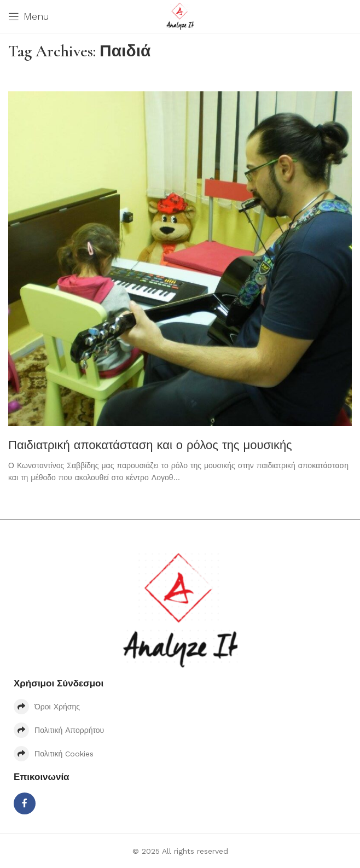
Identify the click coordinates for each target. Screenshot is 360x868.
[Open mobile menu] (29, 16)
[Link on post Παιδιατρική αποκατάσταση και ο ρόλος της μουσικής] (180, 259)
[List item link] (180, 707)
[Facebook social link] (25, 803)
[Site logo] (180, 16)
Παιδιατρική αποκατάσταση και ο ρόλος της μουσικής (150, 445)
